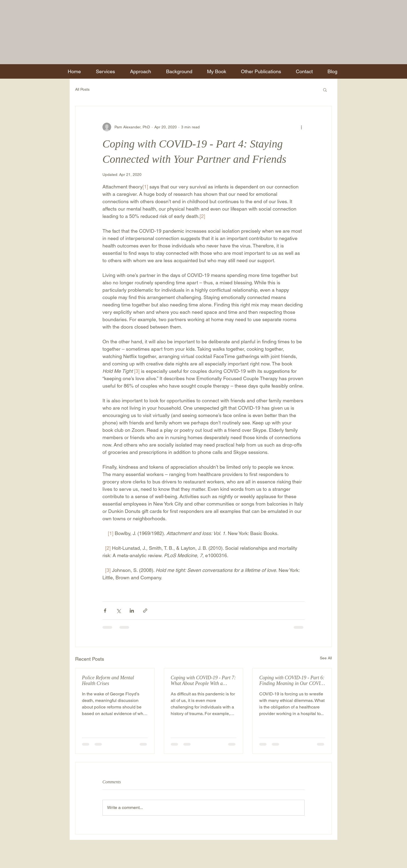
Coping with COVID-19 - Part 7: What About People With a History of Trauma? (203, 681)
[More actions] (301, 127)
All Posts (82, 89)
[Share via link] (145, 611)
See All (326, 658)
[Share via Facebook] (105, 611)
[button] (325, 90)
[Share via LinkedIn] (132, 611)
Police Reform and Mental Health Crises (108, 680)
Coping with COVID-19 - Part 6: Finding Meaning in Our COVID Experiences (292, 681)
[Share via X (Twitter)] (118, 611)
